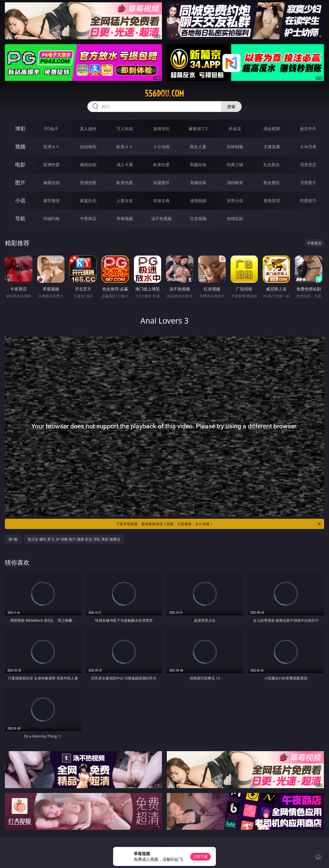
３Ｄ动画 (161, 147)
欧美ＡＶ (125, 147)
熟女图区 (272, 183)
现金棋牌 (272, 129)
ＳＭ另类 (308, 147)
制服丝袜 (198, 165)
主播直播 (272, 147)
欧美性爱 (161, 165)
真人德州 (88, 129)
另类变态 (308, 165)
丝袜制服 (235, 147)
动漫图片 (161, 183)
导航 (20, 218)
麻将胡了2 (198, 129)
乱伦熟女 (272, 165)
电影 (20, 164)
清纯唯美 (235, 183)
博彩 (20, 129)
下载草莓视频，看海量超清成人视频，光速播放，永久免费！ (219, 524)
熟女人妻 (198, 147)
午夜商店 (88, 219)
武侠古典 (161, 201)
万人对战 (125, 129)
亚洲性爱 (51, 165)
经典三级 (235, 165)
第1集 (13, 539)
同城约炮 (51, 219)
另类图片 (308, 183)
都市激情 (51, 201)
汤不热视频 (161, 219)
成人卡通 (125, 165)
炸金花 (235, 129)
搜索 (231, 107)
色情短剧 (235, 219)
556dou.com (164, 93)
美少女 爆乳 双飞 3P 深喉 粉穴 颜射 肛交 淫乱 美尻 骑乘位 (74, 539)
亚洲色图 (88, 183)
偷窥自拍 (51, 183)
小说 (20, 200)
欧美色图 (125, 183)
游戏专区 (161, 129)
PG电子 (51, 129)
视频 (20, 147)
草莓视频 (125, 219)
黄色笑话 (272, 201)
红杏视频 (198, 219)
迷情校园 (198, 201)
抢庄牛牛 (308, 129)
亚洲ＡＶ (51, 147)
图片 (20, 182)
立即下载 (200, 857)
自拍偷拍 (88, 147)
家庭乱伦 (88, 201)
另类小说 (235, 201)
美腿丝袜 (198, 183)
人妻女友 (125, 201)
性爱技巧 (308, 201)
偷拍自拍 (88, 165)
